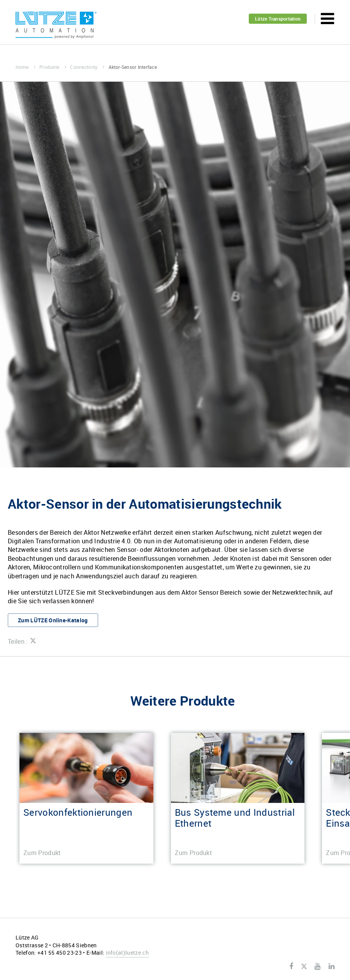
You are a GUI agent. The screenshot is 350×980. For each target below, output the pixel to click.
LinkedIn (332, 966)
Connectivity (87, 67)
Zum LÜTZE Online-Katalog (53, 620)
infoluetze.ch (127, 953)
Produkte (53, 67)
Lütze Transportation (278, 19)
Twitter (304, 967)
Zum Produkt (42, 853)
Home (26, 67)
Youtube (317, 966)
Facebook (291, 966)
